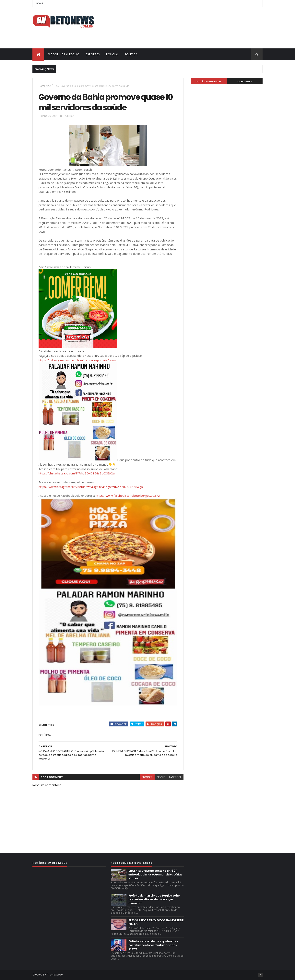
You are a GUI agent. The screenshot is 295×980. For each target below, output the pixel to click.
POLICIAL (112, 54)
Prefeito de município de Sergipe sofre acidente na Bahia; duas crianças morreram (154, 899)
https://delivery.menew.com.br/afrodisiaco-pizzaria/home (77, 360)
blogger (147, 777)
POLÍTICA (131, 54)
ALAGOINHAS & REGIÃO (64, 54)
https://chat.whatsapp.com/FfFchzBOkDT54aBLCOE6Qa (77, 473)
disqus (161, 777)
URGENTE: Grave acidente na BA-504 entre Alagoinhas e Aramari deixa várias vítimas (155, 875)
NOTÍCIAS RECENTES (209, 82)
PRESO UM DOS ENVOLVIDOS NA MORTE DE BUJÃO (156, 922)
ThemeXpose (54, 975)
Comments (245, 82)
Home (40, 3)
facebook (175, 777)
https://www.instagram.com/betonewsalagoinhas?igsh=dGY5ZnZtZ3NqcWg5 (91, 487)
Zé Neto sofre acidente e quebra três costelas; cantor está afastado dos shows (153, 945)
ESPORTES (93, 54)
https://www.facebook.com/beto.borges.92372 (128, 496)
